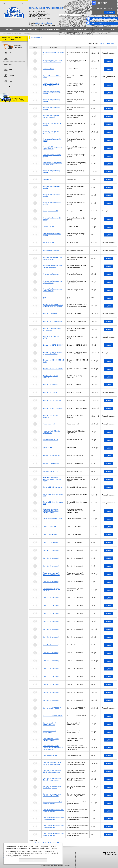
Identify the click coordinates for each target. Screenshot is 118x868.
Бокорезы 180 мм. (49, 227)
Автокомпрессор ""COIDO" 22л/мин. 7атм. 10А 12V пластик (53, 61)
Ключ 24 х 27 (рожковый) (51, 661)
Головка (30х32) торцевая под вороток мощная (53, 148)
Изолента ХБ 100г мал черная (53, 487)
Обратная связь (13, 4)
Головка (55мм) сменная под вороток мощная (52, 290)
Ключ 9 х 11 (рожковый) (50, 542)
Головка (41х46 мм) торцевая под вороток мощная (52, 266)
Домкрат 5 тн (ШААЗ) (50, 392)
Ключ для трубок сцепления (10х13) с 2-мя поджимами (52, 771)
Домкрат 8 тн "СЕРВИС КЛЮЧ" (53, 408)
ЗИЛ (10, 64)
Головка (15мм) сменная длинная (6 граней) (51, 116)
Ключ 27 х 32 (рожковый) (51, 676)
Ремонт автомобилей (28, 29)
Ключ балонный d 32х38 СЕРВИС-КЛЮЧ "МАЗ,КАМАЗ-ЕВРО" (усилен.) (53, 748)
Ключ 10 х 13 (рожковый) (51, 558)
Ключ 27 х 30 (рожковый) (51, 669)
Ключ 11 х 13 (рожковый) (51, 566)
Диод (44, 298)
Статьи (112, 29)
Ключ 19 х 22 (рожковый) (51, 637)
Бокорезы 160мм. (48, 69)
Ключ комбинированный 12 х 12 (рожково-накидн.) (53, 819)
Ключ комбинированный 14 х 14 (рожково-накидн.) (53, 834)
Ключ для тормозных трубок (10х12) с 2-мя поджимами (52, 763)
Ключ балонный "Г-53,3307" (52, 708)
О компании (8, 29)
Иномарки (12, 87)
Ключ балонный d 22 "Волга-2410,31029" (50, 732)
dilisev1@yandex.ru (44, 23)
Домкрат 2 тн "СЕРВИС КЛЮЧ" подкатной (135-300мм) (53, 353)
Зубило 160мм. (48, 448)
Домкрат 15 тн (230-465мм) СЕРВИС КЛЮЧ (52, 329)
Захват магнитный (49, 424)
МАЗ (10, 70)
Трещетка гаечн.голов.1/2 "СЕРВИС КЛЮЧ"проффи (51, 574)
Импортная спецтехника (18, 46)
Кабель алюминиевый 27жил (52, 519)
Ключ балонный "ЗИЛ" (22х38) (53, 716)
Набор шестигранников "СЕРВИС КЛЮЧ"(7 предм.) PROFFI (52, 479)
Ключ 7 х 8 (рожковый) (50, 534)
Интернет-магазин (99, 23)
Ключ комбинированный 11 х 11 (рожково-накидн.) (53, 811)
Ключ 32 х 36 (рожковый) (51, 692)
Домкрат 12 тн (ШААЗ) (50, 314)
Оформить (109, 12)
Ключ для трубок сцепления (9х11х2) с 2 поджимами (52, 795)
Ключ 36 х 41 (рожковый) (51, 700)
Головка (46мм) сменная (51, 274)
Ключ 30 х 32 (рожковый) (51, 684)
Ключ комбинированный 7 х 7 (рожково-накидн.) (52, 803)
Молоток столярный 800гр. (51, 463)
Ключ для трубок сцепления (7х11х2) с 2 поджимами (52, 779)
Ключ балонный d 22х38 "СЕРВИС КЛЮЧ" (51, 740)
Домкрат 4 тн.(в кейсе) (50, 385)
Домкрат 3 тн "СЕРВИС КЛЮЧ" (53, 369)
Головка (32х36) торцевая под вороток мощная (53, 164)
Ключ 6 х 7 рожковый (50, 527)
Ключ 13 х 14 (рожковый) (51, 598)
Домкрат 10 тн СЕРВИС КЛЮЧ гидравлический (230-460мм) (53, 306)
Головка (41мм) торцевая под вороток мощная (52, 258)
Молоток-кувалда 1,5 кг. (50, 471)
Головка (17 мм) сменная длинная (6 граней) (51, 132)
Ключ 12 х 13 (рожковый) (51, 582)
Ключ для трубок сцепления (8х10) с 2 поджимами (52, 787)
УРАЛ (11, 81)
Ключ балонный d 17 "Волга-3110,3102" (50, 724)
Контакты (99, 29)
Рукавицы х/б (47, 179)
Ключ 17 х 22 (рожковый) (51, 621)
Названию (110, 44)
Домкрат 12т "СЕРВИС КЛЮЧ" (53, 321)
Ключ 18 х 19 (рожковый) (51, 629)
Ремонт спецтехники (51, 29)
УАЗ (10, 59)
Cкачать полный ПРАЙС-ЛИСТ (105, 19)
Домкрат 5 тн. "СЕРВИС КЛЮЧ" (53, 400)
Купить (109, 61)
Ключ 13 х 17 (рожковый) (51, 605)
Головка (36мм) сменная (51, 250)
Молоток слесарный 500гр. (52, 456)
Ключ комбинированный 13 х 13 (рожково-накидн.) (53, 826)
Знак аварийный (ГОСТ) (51, 440)
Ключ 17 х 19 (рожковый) (51, 613)
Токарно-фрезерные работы (78, 29)
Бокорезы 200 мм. (49, 242)
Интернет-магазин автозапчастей (15, 33)
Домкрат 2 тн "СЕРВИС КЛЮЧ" (53, 345)
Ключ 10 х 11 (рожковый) (51, 550)
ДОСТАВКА (16, 98)
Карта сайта (23, 4)
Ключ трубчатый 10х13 (50, 211)
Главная (4, 4)
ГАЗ (10, 53)
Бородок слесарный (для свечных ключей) (51, 85)
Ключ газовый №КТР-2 (50, 755)
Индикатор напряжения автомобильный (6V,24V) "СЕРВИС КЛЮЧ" (51, 511)
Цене (101, 44)
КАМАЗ (11, 75)
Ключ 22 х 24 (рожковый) (51, 653)
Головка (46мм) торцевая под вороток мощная (52, 282)
